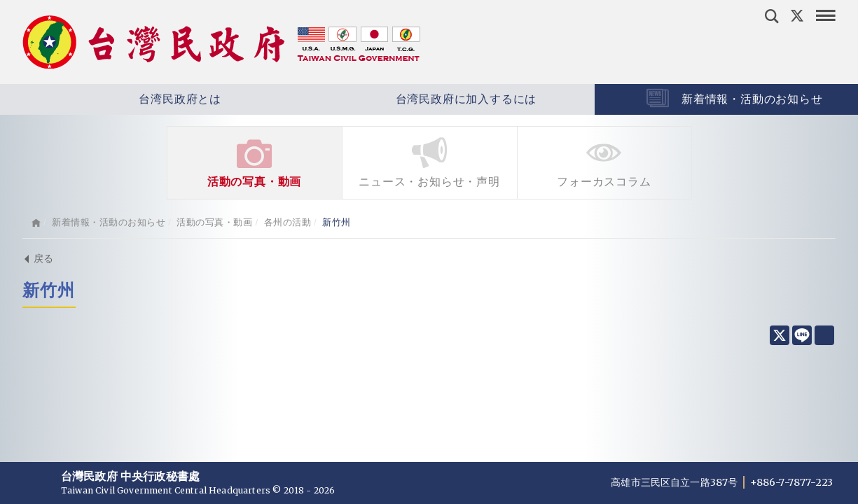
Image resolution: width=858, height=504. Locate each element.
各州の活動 (288, 222)
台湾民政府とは (139, 99)
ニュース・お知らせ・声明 (430, 161)
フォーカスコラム (604, 161)
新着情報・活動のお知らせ (109, 222)
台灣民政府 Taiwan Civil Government (221, 42)
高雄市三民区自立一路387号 (675, 482)
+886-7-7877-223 (791, 482)
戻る (38, 258)
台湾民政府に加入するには (425, 99)
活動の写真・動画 (255, 161)
